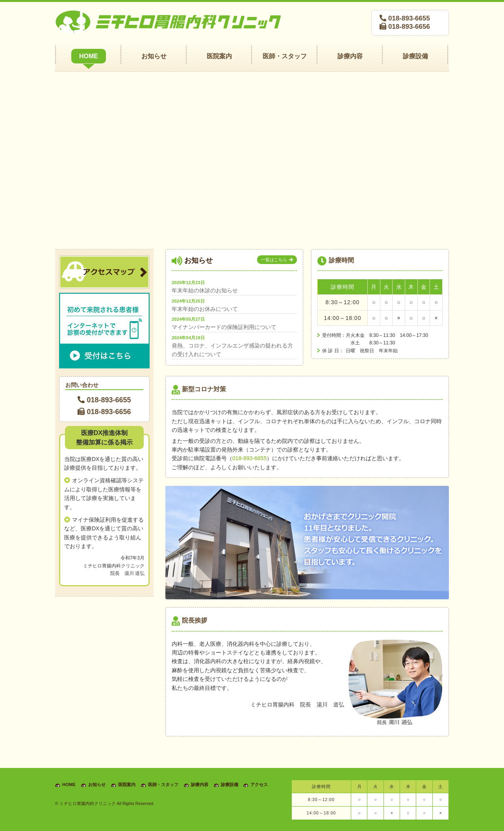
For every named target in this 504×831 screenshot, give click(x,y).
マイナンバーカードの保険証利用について (224, 327)
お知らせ (97, 785)
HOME (69, 785)
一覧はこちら (274, 260)
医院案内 (127, 785)
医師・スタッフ (163, 785)
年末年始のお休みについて (205, 309)
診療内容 (200, 785)
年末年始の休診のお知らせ (205, 290)
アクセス (259, 785)
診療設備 (230, 785)
